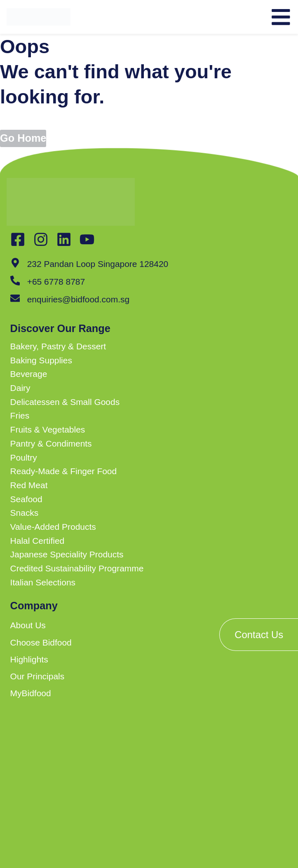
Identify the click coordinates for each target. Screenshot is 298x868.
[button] (113, 347)
